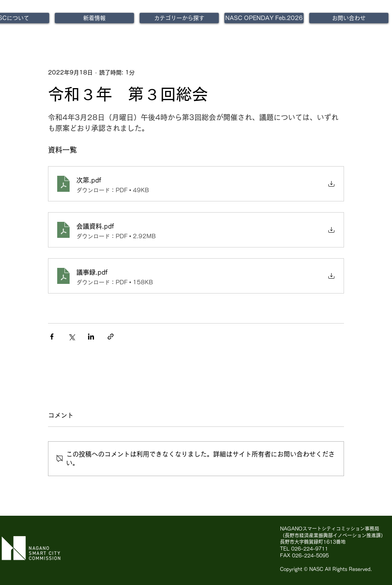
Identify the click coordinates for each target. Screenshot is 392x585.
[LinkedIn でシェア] (91, 337)
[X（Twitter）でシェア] (71, 337)
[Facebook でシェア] (52, 337)
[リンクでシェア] (111, 337)
